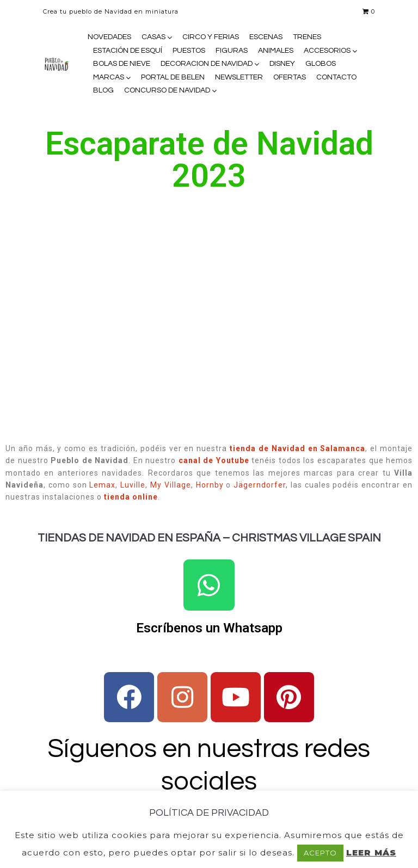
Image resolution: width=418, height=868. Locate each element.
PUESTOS (189, 51)
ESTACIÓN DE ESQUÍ (128, 51)
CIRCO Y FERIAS (211, 37)
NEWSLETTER (239, 77)
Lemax (102, 485)
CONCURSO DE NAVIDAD (167, 90)
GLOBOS (321, 64)
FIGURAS (232, 51)
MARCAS (109, 77)
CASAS (153, 37)
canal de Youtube (214, 460)
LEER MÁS (371, 852)
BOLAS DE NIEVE (122, 64)
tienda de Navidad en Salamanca (297, 448)
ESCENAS (266, 37)
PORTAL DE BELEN (173, 77)
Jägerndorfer (260, 485)
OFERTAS (290, 77)
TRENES (307, 37)
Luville (133, 485)
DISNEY (282, 64)
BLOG (103, 90)
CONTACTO (336, 77)
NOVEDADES (109, 37)
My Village (171, 485)
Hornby (210, 485)
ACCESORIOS (327, 51)
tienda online (131, 497)
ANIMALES (276, 51)
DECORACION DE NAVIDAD (207, 64)
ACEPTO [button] (320, 853)
